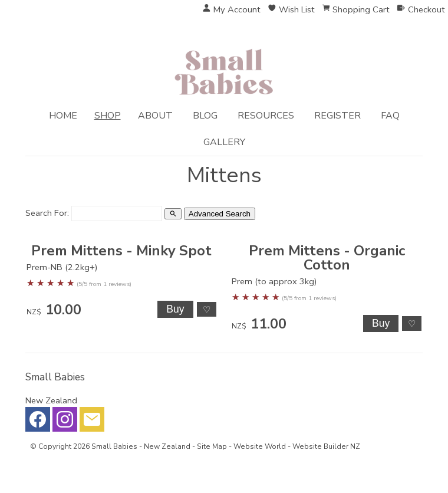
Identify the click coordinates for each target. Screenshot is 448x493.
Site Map (212, 446)
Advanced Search (220, 214)
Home (63, 116)
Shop (108, 116)
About (155, 116)
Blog (205, 116)
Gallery (224, 142)
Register (337, 116)
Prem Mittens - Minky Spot (121, 251)
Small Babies (114, 446)
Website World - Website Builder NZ (297, 446)
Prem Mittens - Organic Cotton (327, 258)
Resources (266, 116)
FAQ (390, 116)
